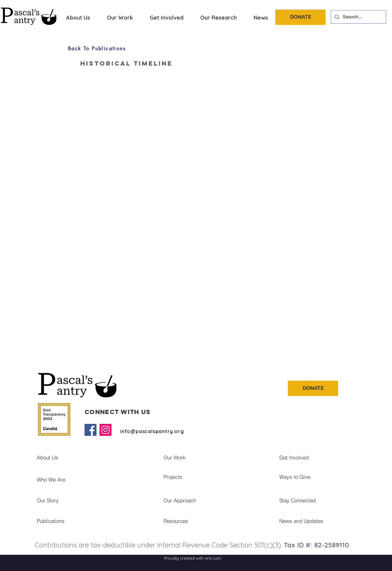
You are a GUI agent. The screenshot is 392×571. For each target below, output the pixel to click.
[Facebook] (90, 430)
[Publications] (78, 521)
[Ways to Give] (330, 477)
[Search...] (358, 17)
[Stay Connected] (313, 500)
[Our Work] (214, 457)
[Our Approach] (214, 500)
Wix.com (213, 558)
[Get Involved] (330, 457)
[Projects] (214, 477)
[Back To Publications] (97, 48)
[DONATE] (300, 17)
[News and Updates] (331, 521)
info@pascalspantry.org (152, 431)
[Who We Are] (88, 479)
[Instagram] (106, 430)
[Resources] (212, 521)
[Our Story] (88, 500)
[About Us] (80, 457)
